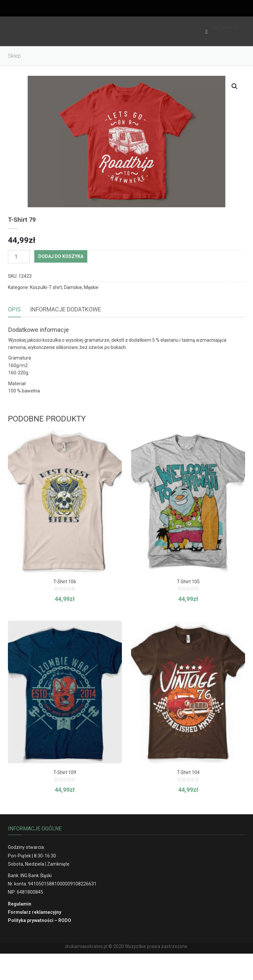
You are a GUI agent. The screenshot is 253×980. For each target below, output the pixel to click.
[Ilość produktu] (19, 257)
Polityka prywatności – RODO (40, 920)
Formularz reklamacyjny (35, 912)
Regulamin (20, 904)
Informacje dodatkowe (66, 309)
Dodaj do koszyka (61, 256)
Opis (14, 309)
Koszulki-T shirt (46, 287)
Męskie (91, 287)
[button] (235, 86)
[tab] (14, 310)
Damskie (73, 287)
